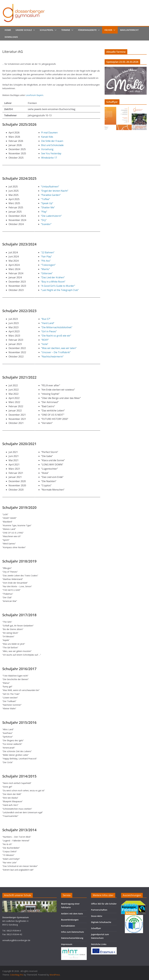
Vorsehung (47, 149)
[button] (33, 30)
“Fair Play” (46, 257)
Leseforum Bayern (34, 95)
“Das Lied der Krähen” (53, 277)
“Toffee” (45, 199)
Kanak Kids (47, 137)
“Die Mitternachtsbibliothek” (57, 327)
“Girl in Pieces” (49, 331)
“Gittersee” (47, 273)
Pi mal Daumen (49, 133)
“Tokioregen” (48, 265)
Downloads (11, 37)
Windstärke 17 (49, 158)
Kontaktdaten (68, 926)
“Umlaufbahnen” (50, 187)
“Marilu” (45, 269)
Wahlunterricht (129, 30)
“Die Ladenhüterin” (51, 216)
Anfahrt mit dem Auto (72, 914)
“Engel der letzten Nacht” (55, 191)
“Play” (44, 212)
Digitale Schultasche (101, 922)
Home (8, 30)
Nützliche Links (99, 944)
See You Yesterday (51, 153)
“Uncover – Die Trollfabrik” (56, 352)
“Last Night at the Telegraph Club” (60, 290)
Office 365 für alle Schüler (104, 904)
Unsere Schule (24, 30)
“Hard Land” (48, 323)
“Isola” (45, 344)
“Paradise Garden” (51, 195)
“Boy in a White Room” (53, 282)
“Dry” (44, 220)
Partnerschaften (99, 910)
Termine (66, 30)
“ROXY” (45, 340)
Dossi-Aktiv (97, 916)
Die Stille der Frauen (52, 141)
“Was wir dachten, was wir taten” (59, 348)
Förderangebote (87, 30)
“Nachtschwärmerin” (52, 357)
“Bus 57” (46, 319)
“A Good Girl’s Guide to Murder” (58, 286)
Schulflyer (96, 928)
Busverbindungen (70, 920)
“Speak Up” (47, 203)
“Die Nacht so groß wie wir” (56, 336)
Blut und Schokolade (52, 145)
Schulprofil (47, 30)
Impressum (67, 944)
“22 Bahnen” (48, 252)
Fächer (108, 30)
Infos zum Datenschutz (73, 932)
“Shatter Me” (48, 207)
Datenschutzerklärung (72, 938)
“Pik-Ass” (46, 261)
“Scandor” (46, 224)
